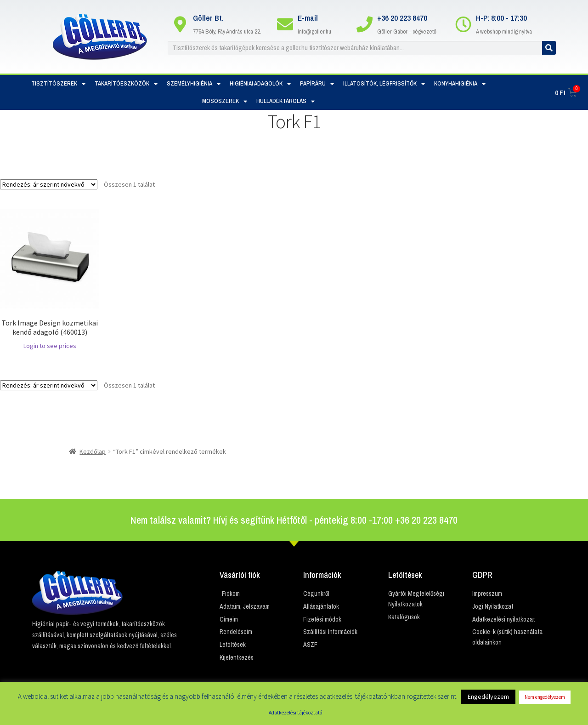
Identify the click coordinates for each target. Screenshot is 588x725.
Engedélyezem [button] (488, 696)
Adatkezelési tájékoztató (295, 713)
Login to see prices (50, 346)
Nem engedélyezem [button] (545, 697)
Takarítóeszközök (126, 84)
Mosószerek (225, 101)
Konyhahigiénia (460, 84)
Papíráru (317, 84)
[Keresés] (549, 48)
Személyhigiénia (194, 84)
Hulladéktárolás (286, 101)
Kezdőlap (93, 451)
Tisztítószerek (58, 84)
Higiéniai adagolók (260, 84)
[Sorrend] (49, 184)
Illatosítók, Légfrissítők (384, 84)
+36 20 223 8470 (402, 18)
